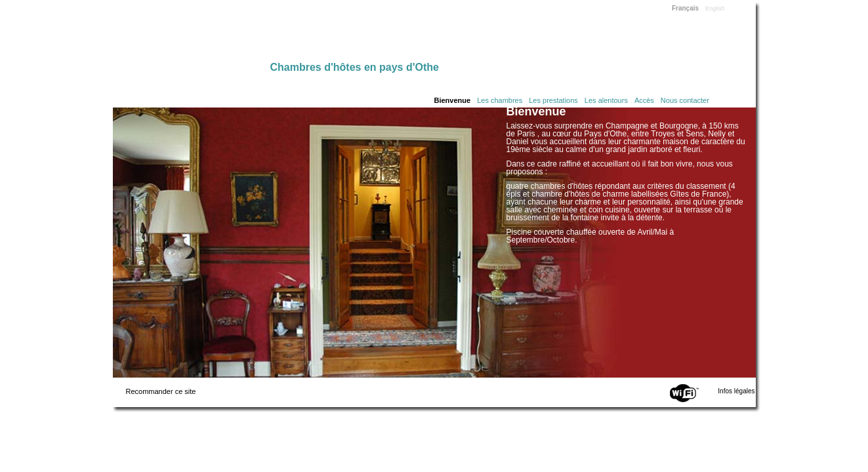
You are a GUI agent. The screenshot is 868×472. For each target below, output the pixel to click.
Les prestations (553, 100)
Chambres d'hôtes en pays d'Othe (355, 67)
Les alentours (606, 100)
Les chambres (500, 100)
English (715, 9)
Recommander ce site (161, 391)
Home (192, 34)
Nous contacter (685, 100)
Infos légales (736, 391)
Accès (644, 100)
